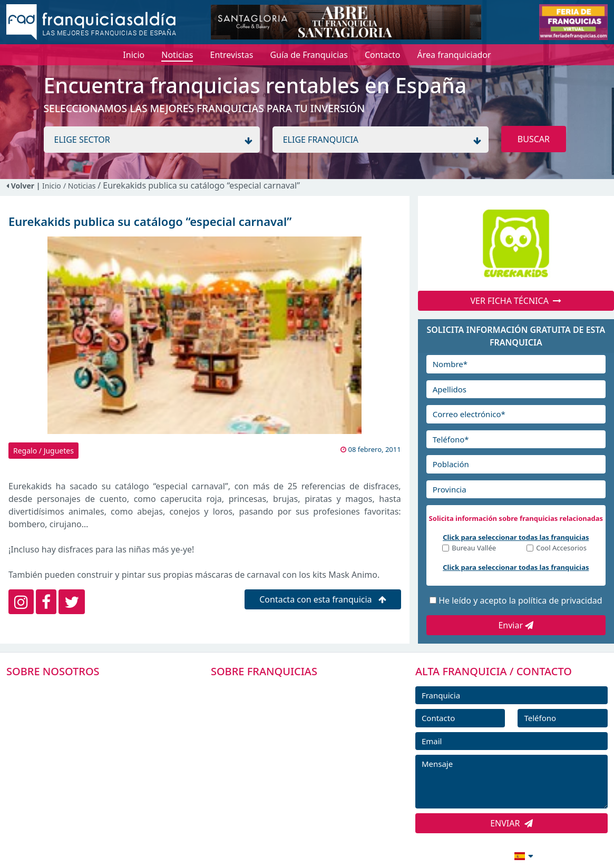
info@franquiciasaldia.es (433, 855)
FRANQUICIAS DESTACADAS (278, 737)
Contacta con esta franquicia (323, 599)
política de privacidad (560, 600)
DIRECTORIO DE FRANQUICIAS (284, 714)
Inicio (52, 186)
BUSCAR (534, 139)
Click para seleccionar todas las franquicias (516, 537)
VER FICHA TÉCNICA (516, 301)
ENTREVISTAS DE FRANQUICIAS (285, 785)
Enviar (516, 625)
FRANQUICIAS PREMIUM (272, 690)
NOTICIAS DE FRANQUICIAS (278, 761)
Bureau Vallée (474, 549)
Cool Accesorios (561, 549)
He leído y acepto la (520, 600)
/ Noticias (80, 186)
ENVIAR (511, 823)
